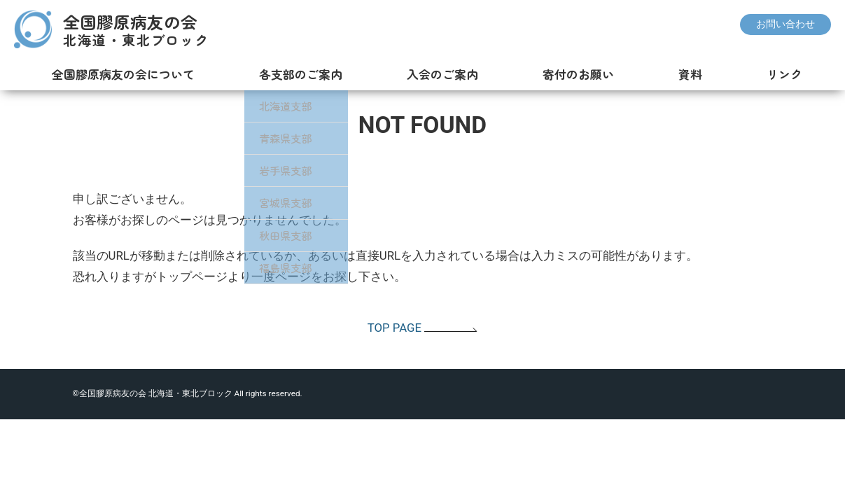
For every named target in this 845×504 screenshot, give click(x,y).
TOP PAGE (423, 328)
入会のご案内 (438, 74)
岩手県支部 (279, 170)
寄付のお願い (574, 74)
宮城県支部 (279, 202)
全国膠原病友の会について (116, 74)
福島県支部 (279, 267)
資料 (687, 74)
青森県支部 (279, 138)
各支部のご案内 (294, 74)
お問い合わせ (785, 24)
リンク (782, 74)
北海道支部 (279, 106)
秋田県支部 (279, 235)
